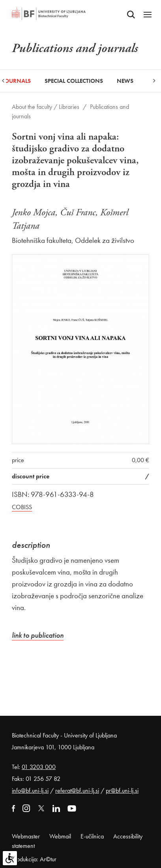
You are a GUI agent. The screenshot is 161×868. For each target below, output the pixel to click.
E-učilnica (92, 836)
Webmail (60, 836)
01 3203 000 (39, 767)
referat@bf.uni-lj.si (77, 791)
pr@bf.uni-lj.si (122, 791)
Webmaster (26, 836)
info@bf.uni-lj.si (30, 791)
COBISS (22, 507)
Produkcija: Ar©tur (34, 859)
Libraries (69, 107)
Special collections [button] (74, 81)
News (125, 81)
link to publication (38, 635)
